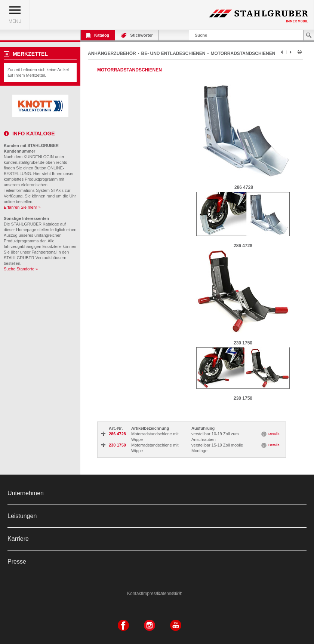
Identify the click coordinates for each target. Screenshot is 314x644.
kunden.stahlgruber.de (24, 162)
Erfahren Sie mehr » (22, 207)
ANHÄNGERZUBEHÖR (112, 53)
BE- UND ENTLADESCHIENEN (173, 53)
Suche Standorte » (21, 269)
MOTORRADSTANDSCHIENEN (243, 53)
